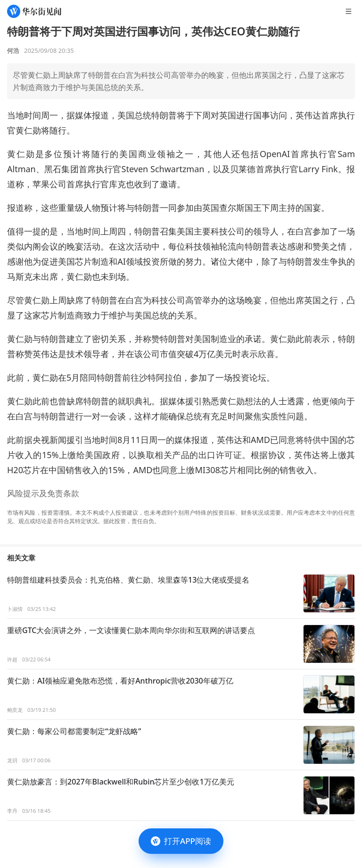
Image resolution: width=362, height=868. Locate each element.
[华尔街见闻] (34, 11)
